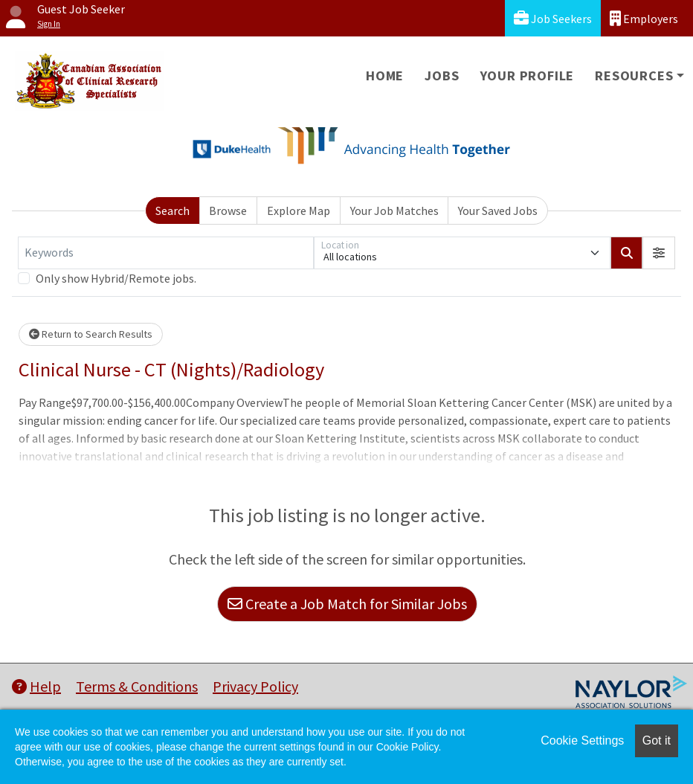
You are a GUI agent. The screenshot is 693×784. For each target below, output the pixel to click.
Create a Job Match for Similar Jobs (347, 604)
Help (36, 686)
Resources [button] (634, 75)
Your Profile (528, 75)
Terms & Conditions (137, 686)
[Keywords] (166, 253)
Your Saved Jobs (498, 211)
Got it (657, 740)
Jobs (442, 75)
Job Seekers (553, 18)
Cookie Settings (582, 740)
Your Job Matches (394, 211)
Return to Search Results (91, 334)
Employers (644, 18)
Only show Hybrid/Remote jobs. (116, 278)
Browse (228, 211)
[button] (659, 253)
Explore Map (299, 211)
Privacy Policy (255, 686)
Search (173, 211)
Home (385, 75)
